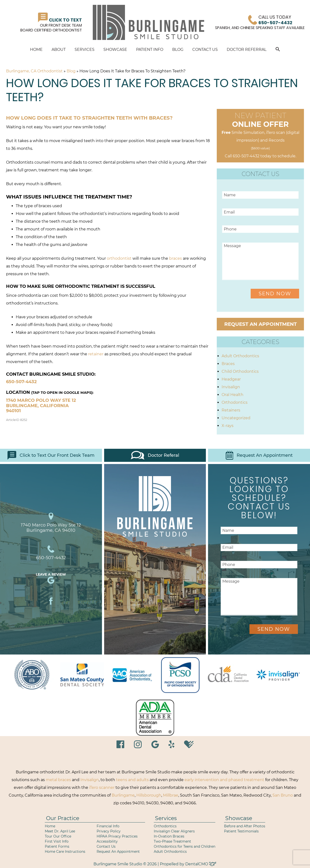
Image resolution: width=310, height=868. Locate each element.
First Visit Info (57, 841)
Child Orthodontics (240, 371)
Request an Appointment (260, 324)
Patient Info (150, 49)
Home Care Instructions (65, 852)
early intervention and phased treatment (224, 780)
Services (85, 49)
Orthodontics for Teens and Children (185, 846)
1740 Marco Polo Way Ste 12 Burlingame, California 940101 (41, 406)
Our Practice (63, 818)
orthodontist (119, 258)
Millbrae (171, 795)
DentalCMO (201, 864)
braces (175, 258)
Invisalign (231, 387)
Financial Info (108, 826)
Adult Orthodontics (240, 356)
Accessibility (107, 841)
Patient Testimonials (241, 831)
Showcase (115, 49)
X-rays (228, 426)
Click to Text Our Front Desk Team (51, 455)
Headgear (231, 379)
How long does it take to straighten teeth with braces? (89, 118)
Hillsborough (149, 795)
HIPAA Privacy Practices (117, 836)
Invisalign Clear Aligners (174, 831)
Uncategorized (236, 418)
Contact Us (205, 49)
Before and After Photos (245, 826)
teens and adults (132, 780)
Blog (178, 49)
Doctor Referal (155, 455)
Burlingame (123, 795)
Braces (228, 364)
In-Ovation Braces (169, 836)
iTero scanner (102, 788)
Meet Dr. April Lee (60, 831)
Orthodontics (235, 402)
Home (36, 49)
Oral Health (232, 395)
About (59, 49)
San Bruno (283, 795)
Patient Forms (57, 846)
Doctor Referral (247, 49)
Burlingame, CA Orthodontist (34, 71)
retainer (96, 354)
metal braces (58, 780)
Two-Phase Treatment (172, 841)
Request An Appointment (259, 455)
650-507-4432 (21, 382)
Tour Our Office (58, 836)
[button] (278, 50)
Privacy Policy (109, 831)
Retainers (231, 410)
